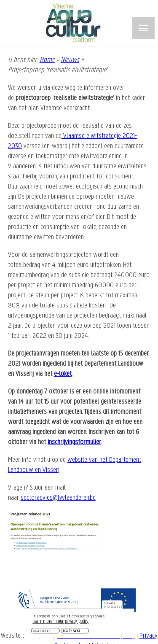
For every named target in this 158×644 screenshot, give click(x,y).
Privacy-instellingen (113, 606)
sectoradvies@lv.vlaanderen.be (58, 498)
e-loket (63, 374)
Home (47, 60)
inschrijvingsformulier (74, 442)
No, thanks (72, 632)
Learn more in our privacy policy (60, 623)
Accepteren (42, 632)
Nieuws (70, 60)
